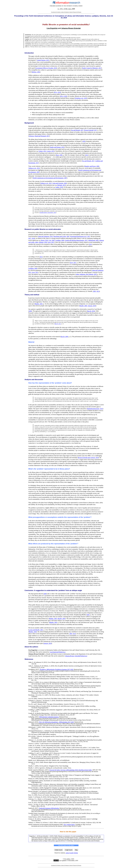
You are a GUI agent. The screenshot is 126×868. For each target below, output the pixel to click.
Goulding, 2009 (60, 240)
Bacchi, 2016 (91, 311)
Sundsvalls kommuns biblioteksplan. (49, 808)
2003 (88, 615)
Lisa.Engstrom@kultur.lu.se (58, 652)
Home (80, 12)
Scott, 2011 (51, 242)
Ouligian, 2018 (43, 242)
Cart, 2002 (52, 240)
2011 (91, 244)
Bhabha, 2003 (39, 304)
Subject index (69, 12)
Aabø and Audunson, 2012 (45, 236)
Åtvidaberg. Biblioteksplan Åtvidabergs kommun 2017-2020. (57, 669)
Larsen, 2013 (51, 151)
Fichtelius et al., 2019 (81, 98)
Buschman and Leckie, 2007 (62, 236)
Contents (54, 12)
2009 (30, 311)
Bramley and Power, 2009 (92, 166)
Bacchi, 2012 (58, 324)
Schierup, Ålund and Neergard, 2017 (39, 136)
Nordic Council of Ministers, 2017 (92, 68)
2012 (87, 155)
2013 (98, 291)
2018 (33, 238)
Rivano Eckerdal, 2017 (91, 130)
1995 (84, 141)
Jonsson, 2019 (92, 306)
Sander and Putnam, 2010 (57, 147)
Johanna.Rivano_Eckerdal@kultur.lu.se (76, 656)
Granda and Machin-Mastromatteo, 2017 (76, 240)
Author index (60, 12)
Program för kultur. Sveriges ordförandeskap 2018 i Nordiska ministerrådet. (71, 770)
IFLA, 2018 (57, 92)
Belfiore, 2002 (36, 72)
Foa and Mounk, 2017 (77, 130)
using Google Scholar (72, 853)
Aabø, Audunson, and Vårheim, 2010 (86, 274)
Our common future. (69, 825)
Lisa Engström (52, 28)
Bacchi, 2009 (64, 337)
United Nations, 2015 (43, 60)
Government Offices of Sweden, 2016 (46, 68)
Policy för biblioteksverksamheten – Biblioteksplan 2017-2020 (56, 722)
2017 (30, 238)
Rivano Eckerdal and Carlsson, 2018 (88, 458)
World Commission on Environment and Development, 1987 (50, 178)
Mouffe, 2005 (83, 306)
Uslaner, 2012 (42, 151)
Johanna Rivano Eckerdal (71, 28)
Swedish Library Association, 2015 (48, 213)
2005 (94, 291)
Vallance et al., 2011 (34, 168)
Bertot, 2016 (45, 240)
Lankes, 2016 (59, 187)
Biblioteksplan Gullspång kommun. (49, 717)
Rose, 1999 (59, 155)
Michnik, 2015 (61, 185)
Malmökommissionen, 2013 (95, 409)
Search (75, 12)
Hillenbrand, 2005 (93, 240)
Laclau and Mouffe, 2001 (36, 630)
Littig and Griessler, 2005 (60, 183)
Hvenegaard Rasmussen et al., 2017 (80, 236)
